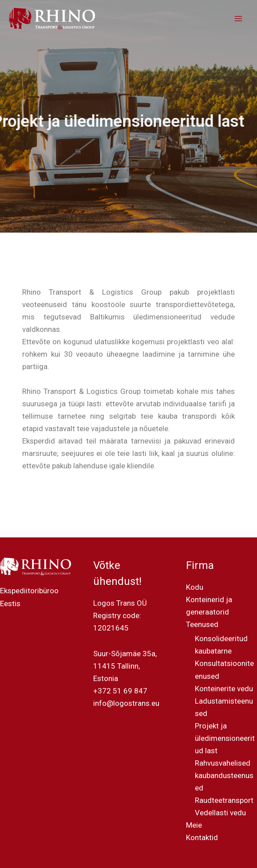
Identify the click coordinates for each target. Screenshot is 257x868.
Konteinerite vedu (224, 689)
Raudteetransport (224, 800)
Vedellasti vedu (220, 813)
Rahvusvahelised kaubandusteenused (224, 775)
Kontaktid (202, 837)
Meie (194, 825)
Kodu (195, 587)
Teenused (202, 624)
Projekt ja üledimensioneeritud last (225, 738)
